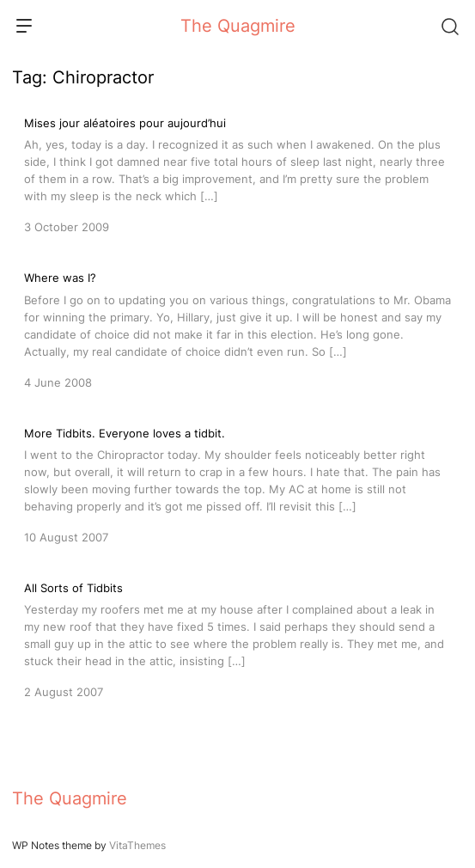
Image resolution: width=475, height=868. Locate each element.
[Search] (449, 26)
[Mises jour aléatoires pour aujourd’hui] (237, 174)
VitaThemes (137, 845)
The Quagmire (238, 26)
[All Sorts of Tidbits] (237, 639)
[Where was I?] (237, 328)
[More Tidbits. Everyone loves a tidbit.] (237, 484)
